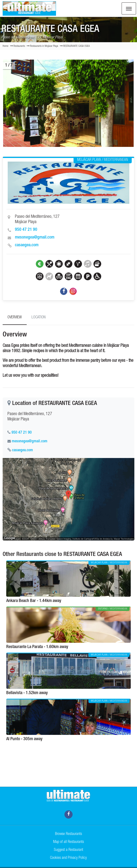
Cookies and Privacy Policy (68, 858)
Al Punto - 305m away (24, 739)
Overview (15, 318)
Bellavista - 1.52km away (27, 693)
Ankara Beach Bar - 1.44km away (34, 601)
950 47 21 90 (26, 230)
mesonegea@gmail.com (35, 238)
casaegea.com (27, 245)
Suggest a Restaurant (68, 850)
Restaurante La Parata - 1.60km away (37, 647)
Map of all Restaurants (68, 842)
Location (39, 318)
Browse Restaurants (68, 834)
